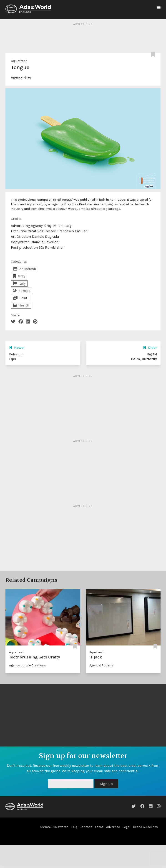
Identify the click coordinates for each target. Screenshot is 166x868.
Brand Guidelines (145, 827)
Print (20, 298)
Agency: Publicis (101, 665)
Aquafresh (19, 61)
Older (150, 348)
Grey (28, 77)
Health (21, 305)
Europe (22, 291)
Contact (86, 827)
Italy (19, 283)
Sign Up (106, 784)
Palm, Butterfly (144, 359)
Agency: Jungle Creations (28, 665)
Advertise (113, 827)
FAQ (74, 827)
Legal (126, 827)
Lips (13, 359)
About (99, 827)
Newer (17, 348)
